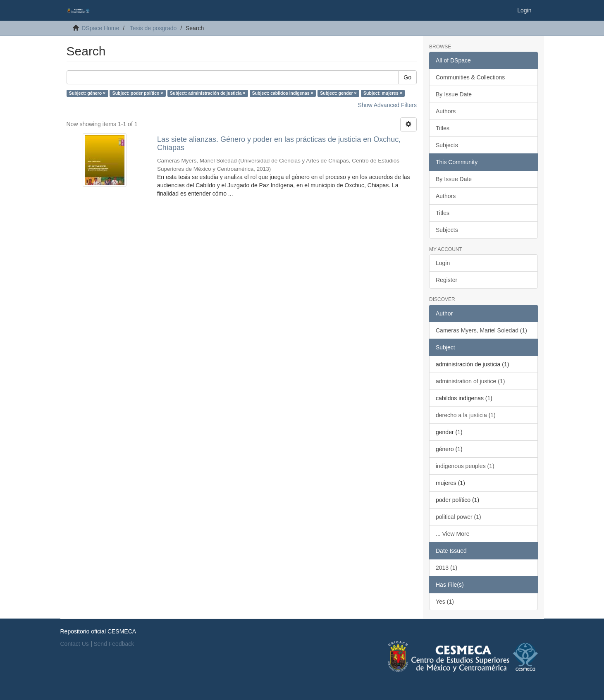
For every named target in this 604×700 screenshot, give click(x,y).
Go (407, 77)
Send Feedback (114, 644)
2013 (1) (446, 568)
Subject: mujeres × (383, 93)
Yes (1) (445, 602)
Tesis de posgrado (153, 28)
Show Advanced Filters (387, 105)
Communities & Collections (470, 77)
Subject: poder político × (138, 93)
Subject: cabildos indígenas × (283, 93)
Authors (446, 111)
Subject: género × (87, 93)
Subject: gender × (338, 93)
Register (446, 280)
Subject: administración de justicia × (208, 93)
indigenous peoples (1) (465, 466)
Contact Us (75, 644)
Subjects (447, 145)
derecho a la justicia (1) (466, 415)
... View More (452, 534)
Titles (443, 128)
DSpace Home (100, 28)
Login (443, 263)
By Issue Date (454, 94)
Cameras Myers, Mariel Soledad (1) (481, 330)
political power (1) (458, 517)
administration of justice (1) (470, 381)
